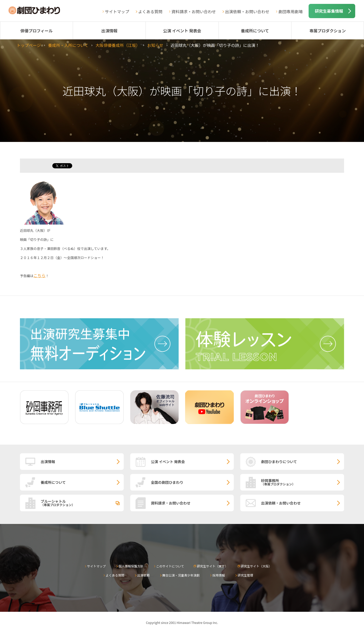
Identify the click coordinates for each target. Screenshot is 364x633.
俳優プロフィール (37, 31)
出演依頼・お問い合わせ (247, 11)
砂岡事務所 (303, 482)
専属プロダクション (327, 31)
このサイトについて (170, 566)
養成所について (255, 31)
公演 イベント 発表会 (182, 31)
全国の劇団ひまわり (167, 482)
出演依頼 (143, 575)
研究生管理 (245, 575)
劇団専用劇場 (290, 11)
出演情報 (109, 31)
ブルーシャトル (82, 503)
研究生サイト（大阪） (256, 566)
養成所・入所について (68, 45)
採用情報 (219, 575)
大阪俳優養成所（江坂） (118, 45)
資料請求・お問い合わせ (194, 11)
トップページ (29, 45)
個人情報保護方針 (131, 566)
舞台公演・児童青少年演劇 (181, 575)
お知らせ (155, 45)
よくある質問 (150, 11)
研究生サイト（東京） (212, 566)
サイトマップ (117, 11)
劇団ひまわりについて (279, 462)
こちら (39, 275)
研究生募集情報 (329, 11)
